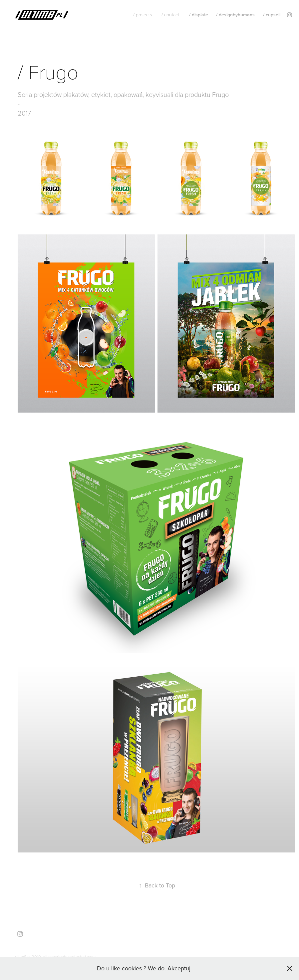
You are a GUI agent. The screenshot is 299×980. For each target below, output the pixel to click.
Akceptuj (179, 968)
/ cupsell (272, 15)
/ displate (199, 15)
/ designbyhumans (235, 15)
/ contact (170, 14)
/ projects (143, 14)
